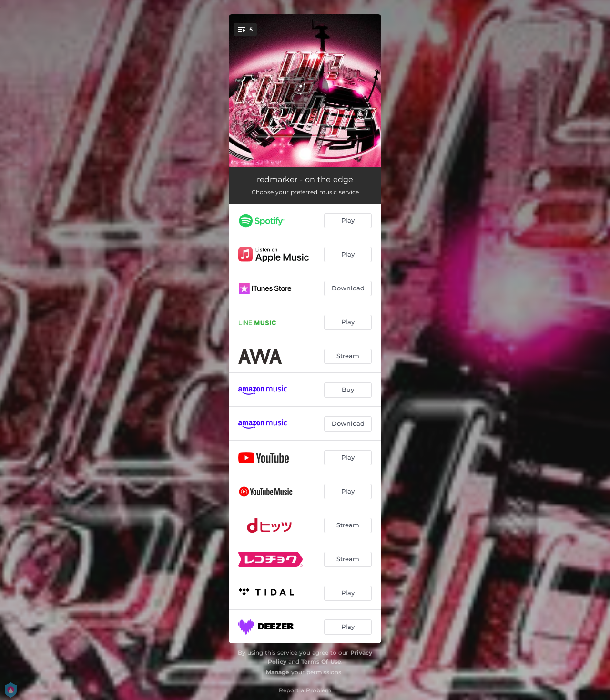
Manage (278, 672)
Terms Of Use (321, 662)
